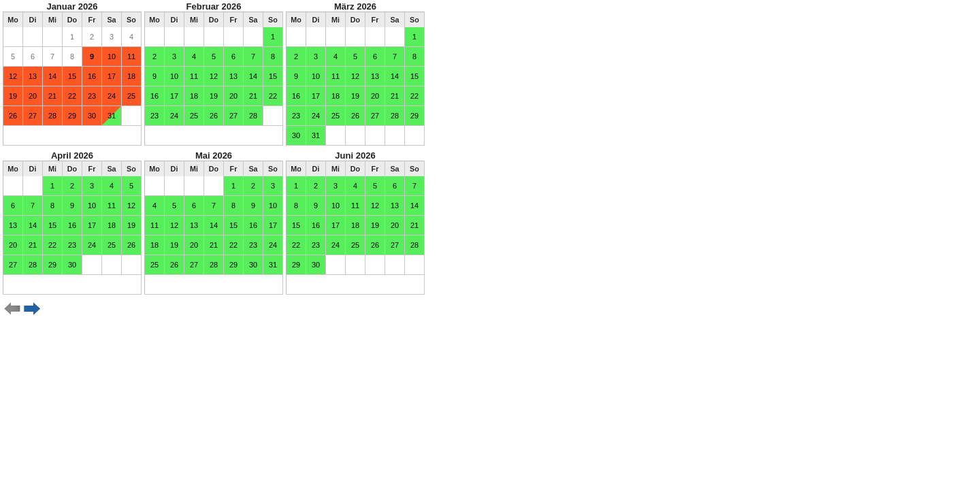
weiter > (32, 309)
